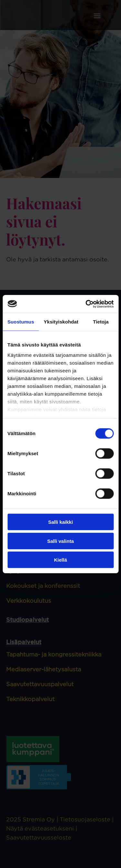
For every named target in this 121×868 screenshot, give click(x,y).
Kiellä (60, 560)
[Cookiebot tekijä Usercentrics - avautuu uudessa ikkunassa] (86, 304)
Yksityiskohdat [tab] (61, 322)
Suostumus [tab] (21, 322)
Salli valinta (60, 541)
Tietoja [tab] (101, 322)
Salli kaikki (60, 522)
